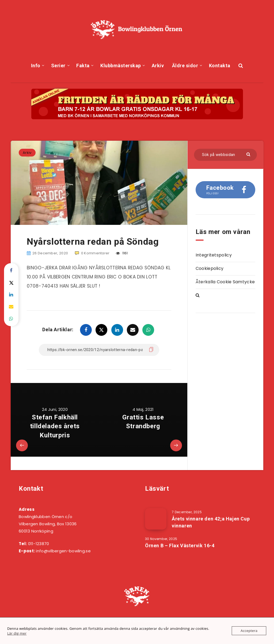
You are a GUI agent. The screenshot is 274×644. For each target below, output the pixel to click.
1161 (122, 253)
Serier (58, 66)
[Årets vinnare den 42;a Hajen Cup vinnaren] (156, 519)
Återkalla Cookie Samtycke (225, 282)
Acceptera (249, 631)
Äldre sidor (185, 66)
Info (36, 66)
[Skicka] (249, 154)
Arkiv (158, 66)
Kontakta (220, 66)
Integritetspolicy (214, 255)
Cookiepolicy (210, 268)
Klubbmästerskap (121, 66)
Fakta (83, 66)
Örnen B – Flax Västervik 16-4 (180, 546)
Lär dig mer (17, 633)
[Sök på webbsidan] (225, 155)
